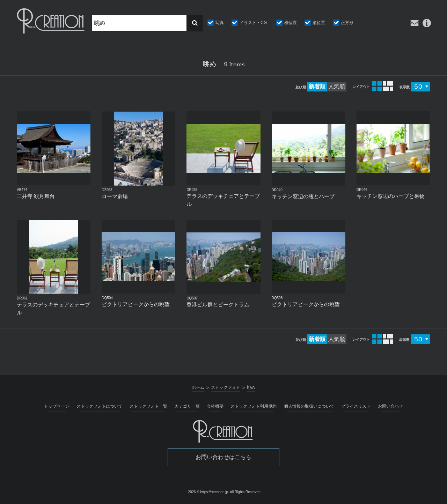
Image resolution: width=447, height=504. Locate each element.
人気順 (337, 86)
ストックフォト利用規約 (254, 406)
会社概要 (215, 406)
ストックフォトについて (100, 406)
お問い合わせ (390, 406)
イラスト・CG (253, 23)
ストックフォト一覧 (148, 406)
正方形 (347, 23)
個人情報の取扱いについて (309, 406)
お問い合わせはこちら (223, 457)
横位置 (291, 23)
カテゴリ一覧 (187, 406)
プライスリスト (356, 406)
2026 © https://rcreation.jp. (208, 492)
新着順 (317, 86)
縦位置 (319, 23)
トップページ (57, 406)
